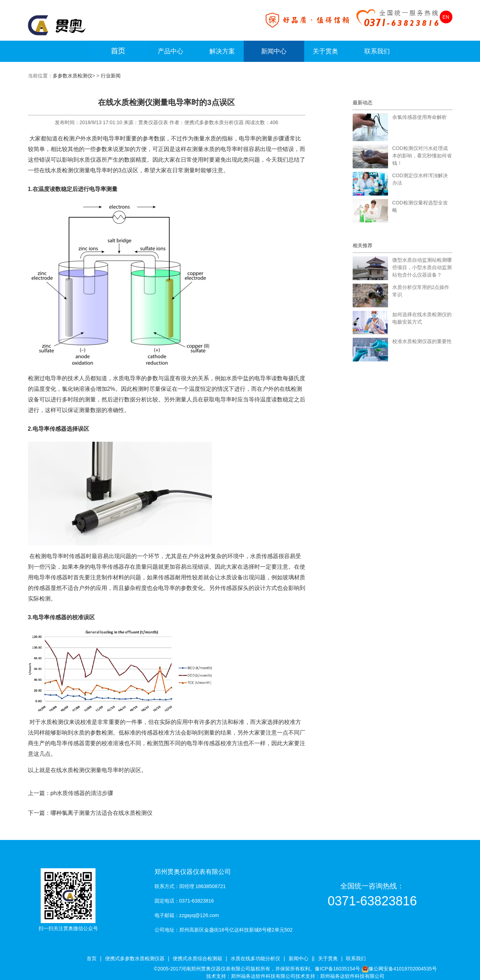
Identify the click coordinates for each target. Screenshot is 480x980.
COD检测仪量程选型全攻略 (420, 206)
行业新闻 (111, 76)
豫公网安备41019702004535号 (403, 969)
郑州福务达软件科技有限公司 (263, 976)
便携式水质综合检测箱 (197, 958)
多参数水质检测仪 (73, 76)
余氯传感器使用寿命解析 (420, 117)
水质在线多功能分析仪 (255, 958)
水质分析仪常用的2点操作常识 (421, 291)
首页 (92, 958)
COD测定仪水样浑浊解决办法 (420, 179)
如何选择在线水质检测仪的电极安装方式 (422, 318)
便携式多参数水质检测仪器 (135, 958)
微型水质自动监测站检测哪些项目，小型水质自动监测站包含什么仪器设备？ (422, 267)
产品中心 (170, 51)
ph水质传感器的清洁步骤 (82, 793)
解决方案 (222, 51)
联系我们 (377, 51)
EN (446, 17)
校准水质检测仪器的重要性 (422, 341)
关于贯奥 (325, 51)
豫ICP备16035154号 (337, 969)
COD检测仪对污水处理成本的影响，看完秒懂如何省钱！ (422, 156)
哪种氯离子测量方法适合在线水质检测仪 (102, 813)
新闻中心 (274, 51)
